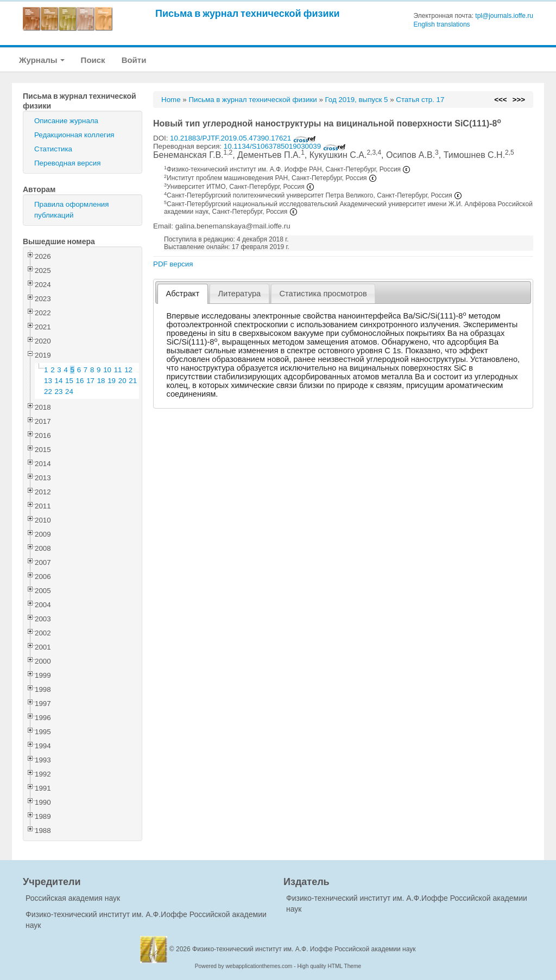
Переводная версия (67, 163)
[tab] (183, 294)
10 (107, 370)
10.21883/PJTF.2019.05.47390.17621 (243, 138)
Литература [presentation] (239, 294)
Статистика (53, 149)
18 (101, 381)
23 (59, 392)
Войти (134, 60)
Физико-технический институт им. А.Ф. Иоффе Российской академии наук (304, 949)
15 (69, 381)
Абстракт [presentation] (183, 294)
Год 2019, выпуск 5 (357, 100)
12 (128, 370)
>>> (519, 100)
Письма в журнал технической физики (248, 13)
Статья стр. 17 (420, 100)
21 (133, 381)
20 (122, 381)
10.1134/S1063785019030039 (285, 146)
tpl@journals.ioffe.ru (504, 16)
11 (118, 370)
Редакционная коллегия (74, 135)
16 (80, 381)
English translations (442, 24)
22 (48, 392)
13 (48, 381)
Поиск (93, 60)
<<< (500, 100)
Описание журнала (66, 121)
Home (171, 100)
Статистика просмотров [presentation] (323, 294)
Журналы (42, 60)
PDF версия (173, 264)
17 (90, 381)
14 (59, 381)
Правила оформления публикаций (71, 210)
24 (69, 392)
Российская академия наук (73, 898)
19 (112, 381)
